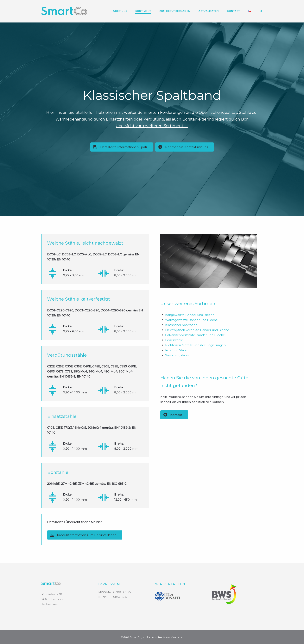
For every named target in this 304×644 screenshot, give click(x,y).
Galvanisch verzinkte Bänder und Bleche (195, 335)
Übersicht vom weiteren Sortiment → (152, 125)
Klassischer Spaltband (181, 325)
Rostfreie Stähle (177, 350)
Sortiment (143, 11)
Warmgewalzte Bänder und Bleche (191, 319)
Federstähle (174, 340)
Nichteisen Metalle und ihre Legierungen (195, 345)
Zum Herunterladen (175, 11)
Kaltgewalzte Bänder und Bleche (190, 314)
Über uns (120, 11)
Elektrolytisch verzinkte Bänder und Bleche (197, 330)
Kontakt (233, 11)
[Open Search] (261, 11)
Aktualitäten (209, 11)
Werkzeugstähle (177, 355)
